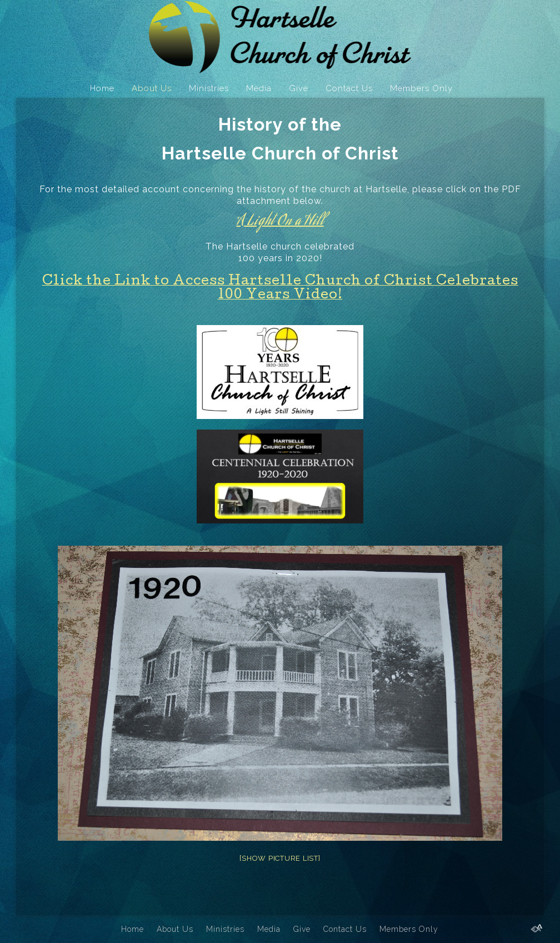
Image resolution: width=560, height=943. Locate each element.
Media (259, 88)
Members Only (421, 88)
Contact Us (349, 88)
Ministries (209, 88)
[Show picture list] (280, 858)
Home (102, 88)
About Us (152, 88)
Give (299, 88)
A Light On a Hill (280, 221)
